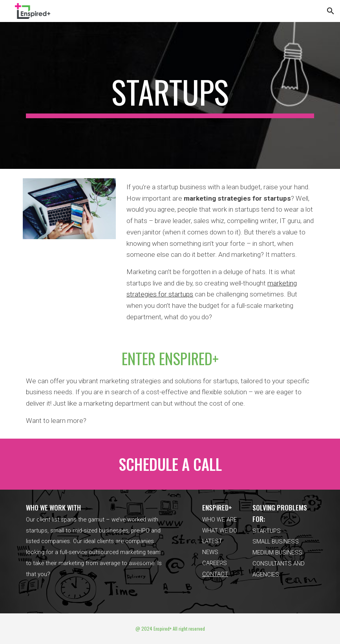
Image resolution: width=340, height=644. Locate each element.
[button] (331, 11)
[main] (170, 95)
